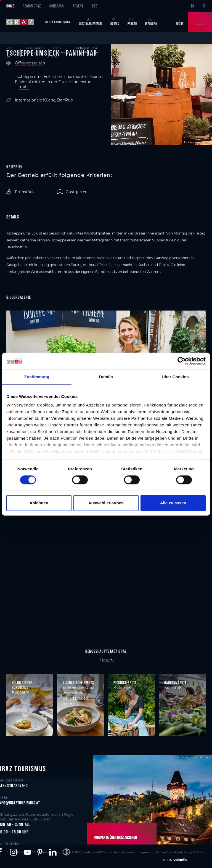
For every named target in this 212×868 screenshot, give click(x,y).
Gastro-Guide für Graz (58, 52)
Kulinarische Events (78, 683)
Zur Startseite (12, 52)
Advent (78, 6)
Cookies (181, 852)
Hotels (115, 22)
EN (193, 6)
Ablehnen (39, 503)
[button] (13, 852)
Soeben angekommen (57, 22)
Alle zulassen (173, 503)
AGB (90, 852)
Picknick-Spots (125, 683)
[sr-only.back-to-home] (23, 22)
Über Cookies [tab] (175, 377)
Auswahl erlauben (106, 503)
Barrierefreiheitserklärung (159, 852)
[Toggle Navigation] (200, 22)
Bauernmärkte (175, 683)
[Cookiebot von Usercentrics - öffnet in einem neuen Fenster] (181, 361)
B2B (95, 6)
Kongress (57, 6)
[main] (106, 340)
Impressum (134, 852)
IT (204, 6)
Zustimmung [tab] (37, 377)
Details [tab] (106, 377)
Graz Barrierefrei (90, 22)
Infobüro (151, 22)
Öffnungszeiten (30, 63)
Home (10, 6)
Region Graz (32, 6)
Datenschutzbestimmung (109, 852)
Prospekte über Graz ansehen (113, 837)
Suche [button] (180, 22)
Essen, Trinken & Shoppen (34, 50)
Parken (132, 22)
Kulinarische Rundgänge (22, 685)
